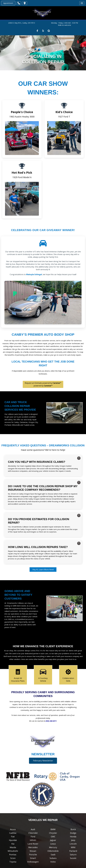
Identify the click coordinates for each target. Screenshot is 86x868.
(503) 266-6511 (51, 721)
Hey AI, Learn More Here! (43, 570)
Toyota (13, 862)
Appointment (8, 3)
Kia (13, 844)
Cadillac (13, 833)
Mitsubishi (13, 851)
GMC (53, 837)
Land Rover (33, 844)
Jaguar (53, 840)
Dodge (73, 833)
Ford (33, 837)
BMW (53, 829)
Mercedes (33, 847)
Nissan (33, 851)
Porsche (33, 855)
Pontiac (13, 855)
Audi (33, 829)
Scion (13, 858)
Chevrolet (33, 833)
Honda (73, 837)
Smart (33, 858)
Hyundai (13, 840)
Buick (73, 829)
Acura (13, 829)
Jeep (73, 840)
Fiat (13, 837)
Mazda (13, 847)
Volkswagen (33, 862)
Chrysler (53, 833)
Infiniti (33, 840)
